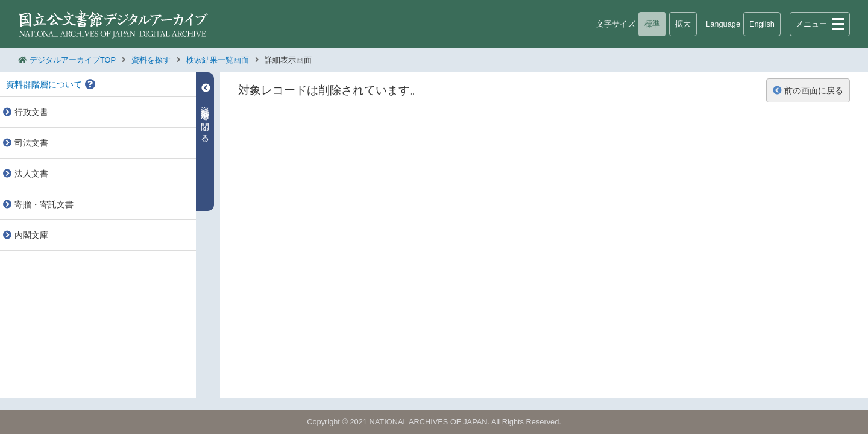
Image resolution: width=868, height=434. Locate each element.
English (762, 24)
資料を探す (151, 60)
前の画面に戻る (808, 90)
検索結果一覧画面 (218, 60)
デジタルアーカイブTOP (73, 60)
